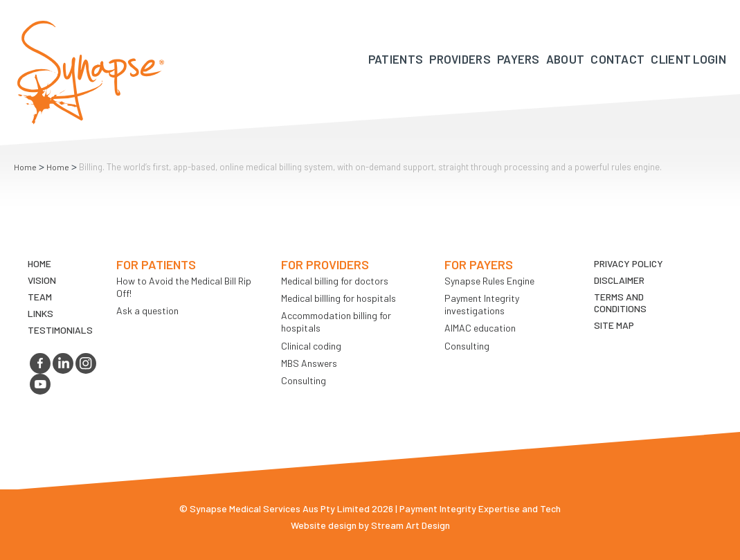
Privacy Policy (629, 263)
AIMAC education (480, 328)
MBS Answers (309, 363)
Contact (617, 59)
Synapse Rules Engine (489, 281)
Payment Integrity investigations (482, 304)
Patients (396, 59)
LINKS (40, 313)
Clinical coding (311, 346)
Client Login (688, 59)
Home (25, 167)
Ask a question (147, 310)
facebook (40, 363)
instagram (86, 363)
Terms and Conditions (620, 302)
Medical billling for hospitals (339, 298)
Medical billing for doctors (335, 281)
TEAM (40, 297)
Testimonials (60, 330)
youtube (40, 384)
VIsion (42, 280)
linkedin (63, 363)
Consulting (304, 380)
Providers (460, 59)
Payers (518, 59)
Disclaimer (619, 280)
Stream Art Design (410, 525)
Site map (614, 325)
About (566, 59)
